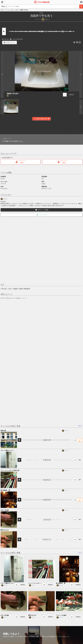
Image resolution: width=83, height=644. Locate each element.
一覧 (80, 426)
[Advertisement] (41, 128)
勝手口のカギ (5, 530)
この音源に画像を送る (41, 119)
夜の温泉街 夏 (5, 490)
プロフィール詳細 (42, 210)
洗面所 (16, 289)
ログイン (25, 298)
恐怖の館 (3, 431)
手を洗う (5, 289)
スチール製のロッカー (7, 450)
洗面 (21, 289)
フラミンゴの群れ (61, 615)
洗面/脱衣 (27, 289)
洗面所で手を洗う (13, 94)
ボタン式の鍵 (5, 510)
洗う (11, 289)
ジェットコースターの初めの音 (10, 470)
